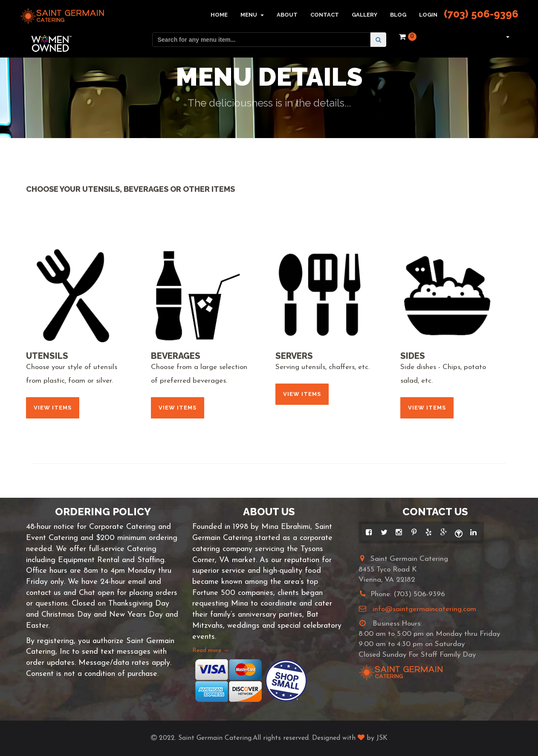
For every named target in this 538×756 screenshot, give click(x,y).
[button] (507, 37)
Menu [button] (252, 15)
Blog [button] (398, 15)
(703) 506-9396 (481, 14)
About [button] (287, 15)
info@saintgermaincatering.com (424, 609)
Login (428, 15)
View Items (53, 408)
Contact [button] (325, 15)
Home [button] (219, 15)
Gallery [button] (364, 15)
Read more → (211, 651)
